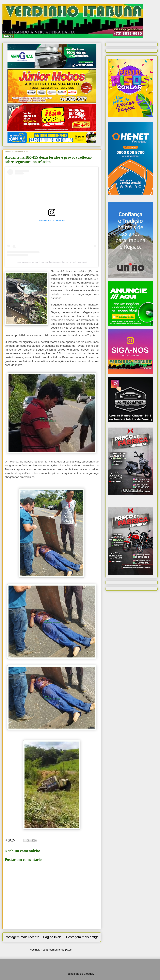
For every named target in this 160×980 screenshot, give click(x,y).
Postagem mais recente (22, 937)
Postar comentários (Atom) (57, 950)
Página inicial (53, 937)
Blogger (88, 974)
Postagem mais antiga (82, 937)
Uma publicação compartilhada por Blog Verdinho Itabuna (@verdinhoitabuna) (52, 262)
